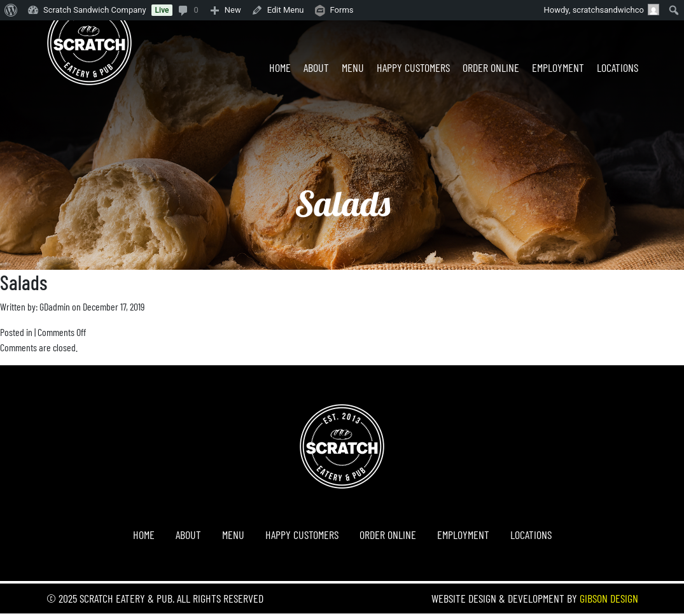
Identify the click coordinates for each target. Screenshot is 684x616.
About (316, 67)
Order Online (491, 67)
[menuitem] (11, 10)
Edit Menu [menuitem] (286, 10)
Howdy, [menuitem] (602, 10)
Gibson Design (609, 598)
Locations (618, 67)
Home (280, 67)
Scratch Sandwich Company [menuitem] (95, 10)
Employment (558, 67)
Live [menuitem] (162, 10)
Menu (353, 67)
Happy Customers (413, 67)
